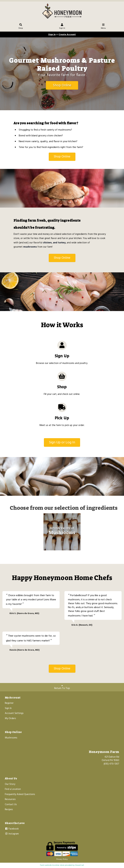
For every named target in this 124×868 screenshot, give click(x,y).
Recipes (9, 809)
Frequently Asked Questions (20, 794)
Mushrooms (11, 738)
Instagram (12, 834)
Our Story (10, 784)
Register (9, 703)
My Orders (10, 718)
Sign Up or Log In (62, 442)
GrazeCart (80, 865)
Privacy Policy (62, 859)
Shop (21, 27)
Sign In (62, 27)
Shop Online (62, 85)
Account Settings (14, 713)
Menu (103, 27)
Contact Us (11, 805)
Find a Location (13, 789)
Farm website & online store (52, 865)
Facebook (12, 829)
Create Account (67, 35)
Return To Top (62, 687)
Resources (10, 799)
